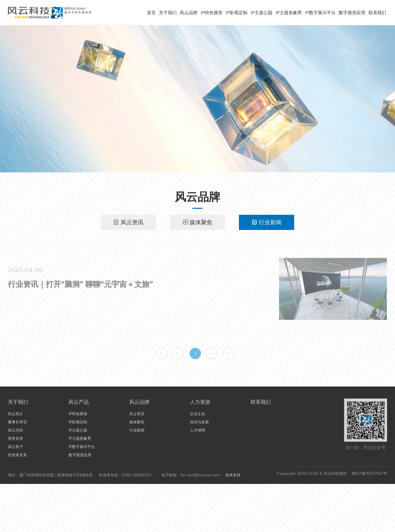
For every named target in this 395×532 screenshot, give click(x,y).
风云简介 (15, 415)
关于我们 (168, 12)
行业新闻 (267, 223)
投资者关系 (17, 456)
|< (162, 355)
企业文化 (197, 415)
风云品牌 (189, 12)
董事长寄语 (17, 423)
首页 (151, 12)
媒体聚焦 (198, 223)
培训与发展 (199, 423)
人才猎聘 (197, 432)
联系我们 (377, 12)
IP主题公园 (261, 12)
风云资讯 (128, 223)
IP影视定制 (237, 12)
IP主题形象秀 (289, 12)
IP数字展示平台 (320, 12)
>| (229, 355)
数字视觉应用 (352, 12)
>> (211, 355)
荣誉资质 (15, 440)
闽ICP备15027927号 (369, 473)
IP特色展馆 (212, 12)
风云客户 (15, 448)
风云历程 (15, 432)
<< (178, 355)
